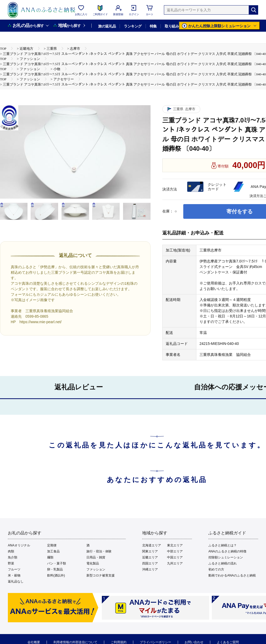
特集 (153, 26)
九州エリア (175, 563)
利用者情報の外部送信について (75, 642)
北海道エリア (152, 545)
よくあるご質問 (228, 642)
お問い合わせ (194, 642)
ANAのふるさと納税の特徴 (227, 551)
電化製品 (93, 563)
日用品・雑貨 (96, 557)
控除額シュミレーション (226, 557)
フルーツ (14, 569)
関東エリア (150, 551)
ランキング (133, 26)
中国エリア (175, 557)
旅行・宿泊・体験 (99, 551)
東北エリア (175, 545)
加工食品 (53, 551)
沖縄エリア (150, 569)
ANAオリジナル (19, 545)
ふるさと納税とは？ (223, 545)
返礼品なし (16, 581)
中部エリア (175, 551)
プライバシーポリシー (156, 642)
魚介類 (13, 557)
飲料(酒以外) (56, 575)
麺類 (50, 557)
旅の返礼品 (107, 26)
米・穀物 (14, 575)
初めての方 (216, 569)
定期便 (52, 545)
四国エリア (150, 563)
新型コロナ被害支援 (101, 575)
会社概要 (34, 642)
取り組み (172, 26)
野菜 (11, 563)
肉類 (11, 551)
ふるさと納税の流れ (223, 563)
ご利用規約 (119, 642)
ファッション (96, 569)
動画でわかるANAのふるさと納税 (232, 575)
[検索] (253, 10)
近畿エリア (150, 557)
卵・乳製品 (55, 569)
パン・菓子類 (57, 563)
